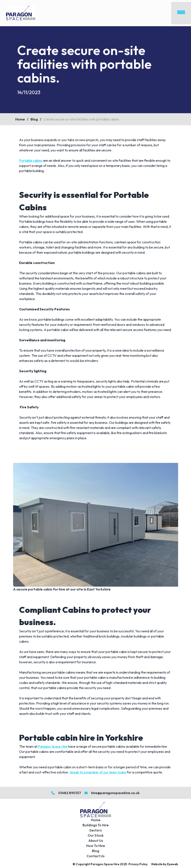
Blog (34, 119)
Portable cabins (31, 160)
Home (20, 119)
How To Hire (95, 846)
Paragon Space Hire (53, 746)
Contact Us (95, 856)
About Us (96, 841)
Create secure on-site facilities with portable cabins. (82, 119)
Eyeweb (173, 864)
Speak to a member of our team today (98, 772)
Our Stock (96, 835)
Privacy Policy (138, 864)
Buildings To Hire (95, 825)
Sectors (95, 830)
